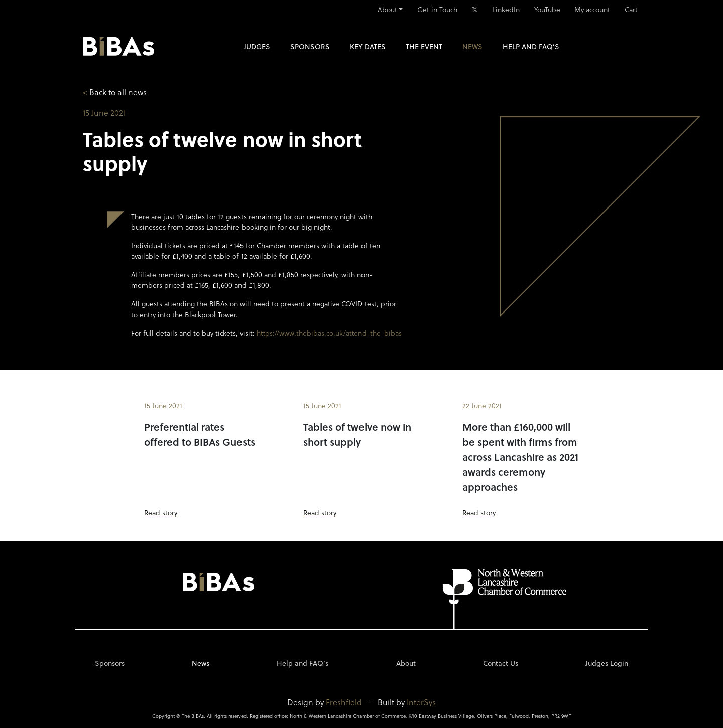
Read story (161, 513)
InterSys (421, 702)
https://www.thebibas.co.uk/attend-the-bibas (329, 333)
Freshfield (344, 702)
